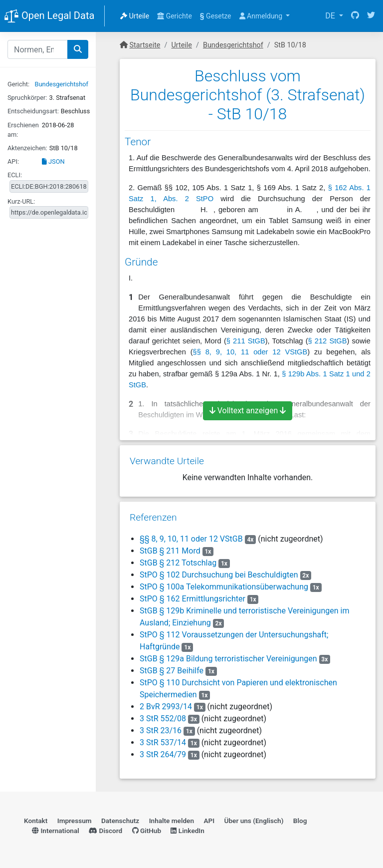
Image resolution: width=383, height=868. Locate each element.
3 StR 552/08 (163, 719)
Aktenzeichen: (27, 148)
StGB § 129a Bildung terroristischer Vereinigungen (228, 659)
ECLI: (15, 175)
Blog (300, 821)
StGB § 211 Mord (170, 551)
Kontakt (36, 821)
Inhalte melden (172, 821)
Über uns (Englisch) (254, 821)
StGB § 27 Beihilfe (172, 671)
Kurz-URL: (21, 201)
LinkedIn (187, 831)
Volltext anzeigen (248, 411)
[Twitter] (371, 16)
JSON (53, 161)
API (209, 821)
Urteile (135, 16)
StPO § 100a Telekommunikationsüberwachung (224, 587)
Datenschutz (120, 821)
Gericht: (18, 84)
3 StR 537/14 (163, 742)
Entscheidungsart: (33, 111)
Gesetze (216, 16)
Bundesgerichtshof (62, 84)
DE (331, 16)
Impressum (75, 821)
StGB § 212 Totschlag (178, 563)
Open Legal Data (49, 16)
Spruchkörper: (27, 98)
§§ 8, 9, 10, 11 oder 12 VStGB (250, 352)
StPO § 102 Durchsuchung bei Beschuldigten (219, 575)
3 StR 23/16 (161, 730)
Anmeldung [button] (262, 16)
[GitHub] (355, 16)
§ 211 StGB (246, 341)
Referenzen (153, 517)
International (56, 831)
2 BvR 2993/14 (166, 707)
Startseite (145, 45)
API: (13, 161)
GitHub (147, 831)
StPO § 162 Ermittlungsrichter (192, 599)
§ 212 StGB (328, 341)
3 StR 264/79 (163, 754)
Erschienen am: (23, 130)
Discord (105, 831)
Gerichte (175, 16)
